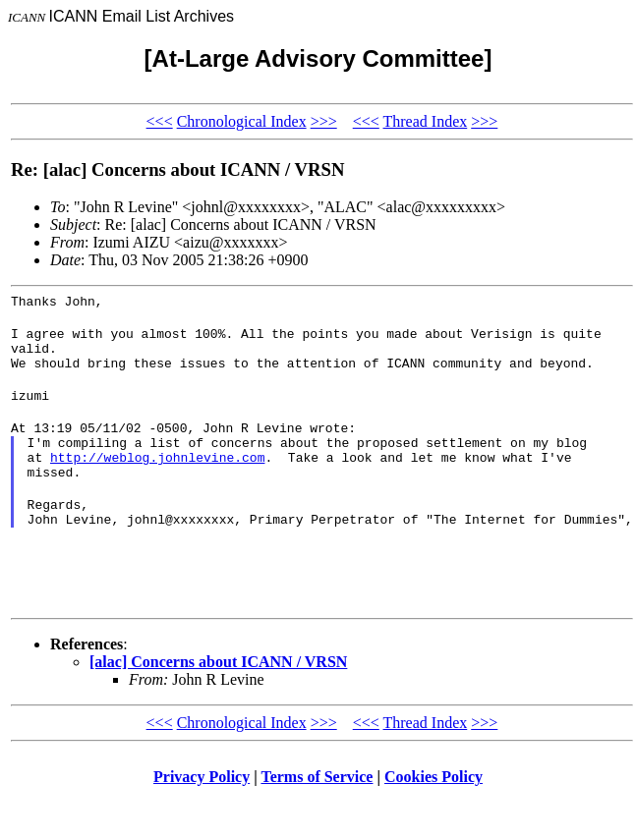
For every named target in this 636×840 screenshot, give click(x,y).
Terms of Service (317, 815)
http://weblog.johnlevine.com (157, 480)
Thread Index (425, 121)
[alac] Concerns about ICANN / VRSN (218, 700)
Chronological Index (242, 121)
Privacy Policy (202, 815)
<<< (160, 121)
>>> (324, 121)
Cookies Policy (434, 815)
